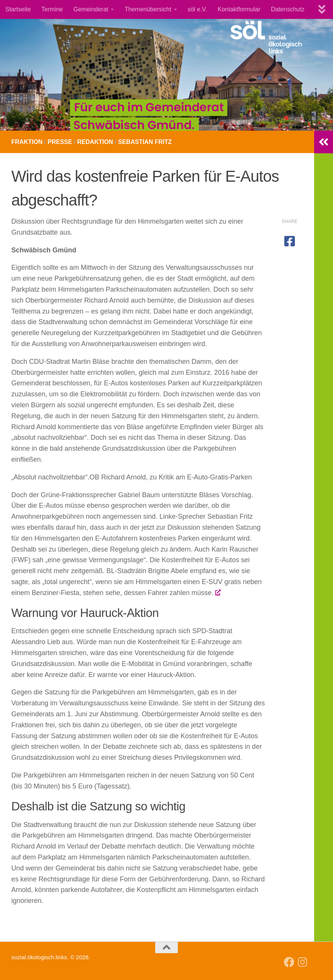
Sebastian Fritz (145, 142)
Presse (60, 142)
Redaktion (95, 142)
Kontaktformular (239, 9)
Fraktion (27, 142)
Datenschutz (288, 9)
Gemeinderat (91, 9)
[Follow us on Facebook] (289, 962)
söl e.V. (197, 9)
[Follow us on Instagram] (303, 962)
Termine (52, 9)
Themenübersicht (148, 9)
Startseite (18, 9)
